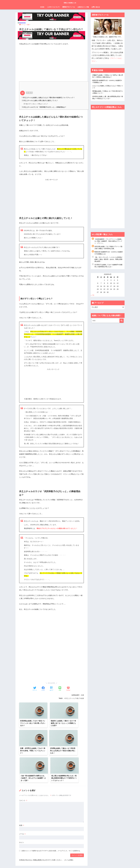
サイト (22, 813)
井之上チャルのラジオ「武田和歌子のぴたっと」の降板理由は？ (44, 107)
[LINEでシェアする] (60, 689)
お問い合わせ (96, 7)
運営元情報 (57, 863)
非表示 (29, 93)
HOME (42, 7)
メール (23, 804)
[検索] (122, 322)
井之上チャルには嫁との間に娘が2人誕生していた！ (40, 100)
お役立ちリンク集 (83, 7)
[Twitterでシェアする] (35, 689)
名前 (22, 796)
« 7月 (93, 296)
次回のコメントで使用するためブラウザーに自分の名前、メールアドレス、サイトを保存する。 (51, 821)
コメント (23, 771)
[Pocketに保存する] (68, 689)
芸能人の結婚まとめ (70, 2)
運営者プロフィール (69, 7)
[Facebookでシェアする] (43, 689)
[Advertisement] (52, 61)
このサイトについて (53, 7)
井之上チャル (70, 699)
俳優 (82, 695)
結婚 (82, 699)
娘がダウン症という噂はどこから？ (36, 104)
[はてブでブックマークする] (51, 689)
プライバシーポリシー (69, 863)
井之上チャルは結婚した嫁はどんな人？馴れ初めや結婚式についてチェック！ (48, 98)
